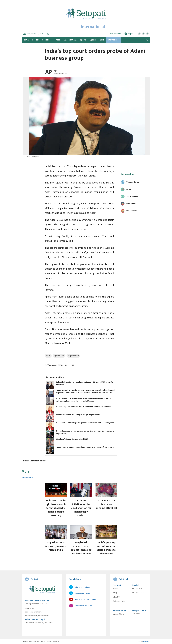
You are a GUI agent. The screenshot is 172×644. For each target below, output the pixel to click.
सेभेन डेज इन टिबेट (138, 593)
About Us (117, 597)
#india (48, 356)
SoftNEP (146, 641)
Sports (83, 40)
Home (116, 589)
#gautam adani (59, 356)
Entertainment (70, 40)
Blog (102, 40)
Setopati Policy (119, 601)
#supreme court (73, 356)
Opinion (93, 40)
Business (56, 40)
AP (55, 71)
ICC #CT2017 (137, 589)
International (113, 40)
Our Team (136, 614)
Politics (36, 40)
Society (46, 40)
